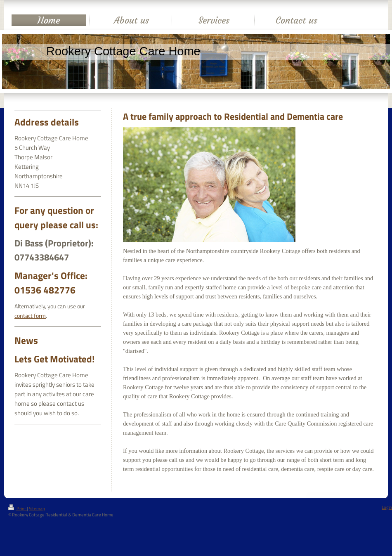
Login (387, 507)
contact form (30, 316)
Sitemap (37, 509)
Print (18, 509)
